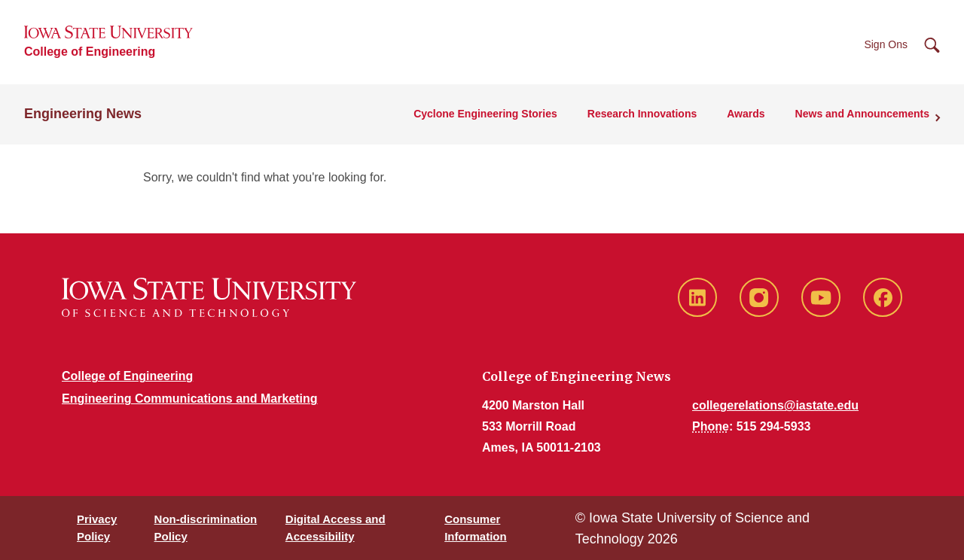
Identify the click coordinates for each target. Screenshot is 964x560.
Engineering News (83, 114)
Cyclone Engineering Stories (485, 114)
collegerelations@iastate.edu (775, 405)
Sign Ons (886, 44)
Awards (746, 114)
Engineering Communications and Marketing (190, 399)
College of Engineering (90, 52)
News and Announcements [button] (862, 114)
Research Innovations (642, 114)
